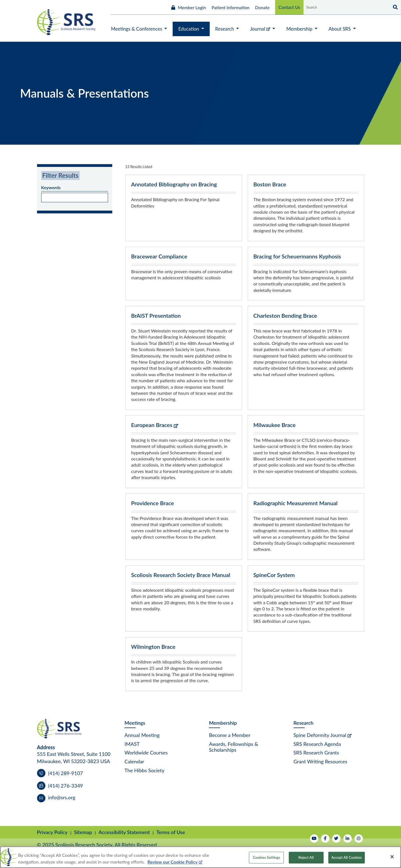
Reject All (306, 857)
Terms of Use (171, 832)
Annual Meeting (142, 735)
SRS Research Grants (316, 753)
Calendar (134, 761)
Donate (262, 7)
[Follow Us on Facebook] (325, 839)
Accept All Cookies (347, 857)
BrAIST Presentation (156, 315)
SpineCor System (274, 575)
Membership (223, 723)
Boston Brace (270, 184)
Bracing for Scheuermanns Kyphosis (297, 256)
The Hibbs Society (144, 770)
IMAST (132, 744)
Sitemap (83, 832)
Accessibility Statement (124, 832)
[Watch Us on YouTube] (314, 839)
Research (304, 723)
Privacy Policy (52, 832)
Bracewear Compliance (159, 256)
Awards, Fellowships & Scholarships (233, 747)
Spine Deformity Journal (320, 735)
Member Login (192, 7)
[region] (200, 857)
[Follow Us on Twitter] (336, 839)
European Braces (152, 425)
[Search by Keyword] (346, 7)
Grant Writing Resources (320, 761)
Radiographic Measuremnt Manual (296, 503)
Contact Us (289, 7)
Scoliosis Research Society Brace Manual (181, 575)
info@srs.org (62, 797)
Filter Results (61, 175)
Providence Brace (153, 503)
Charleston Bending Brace (285, 315)
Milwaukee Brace (275, 425)
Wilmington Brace (153, 647)
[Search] (395, 7)
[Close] (392, 857)
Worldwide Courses (146, 753)
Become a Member (230, 735)
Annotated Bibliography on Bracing (174, 184)
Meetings (135, 723)
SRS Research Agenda (317, 744)
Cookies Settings (266, 857)
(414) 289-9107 (66, 773)
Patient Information (231, 7)
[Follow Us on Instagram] (359, 839)
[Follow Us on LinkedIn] (348, 839)
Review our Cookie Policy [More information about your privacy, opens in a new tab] (172, 862)
